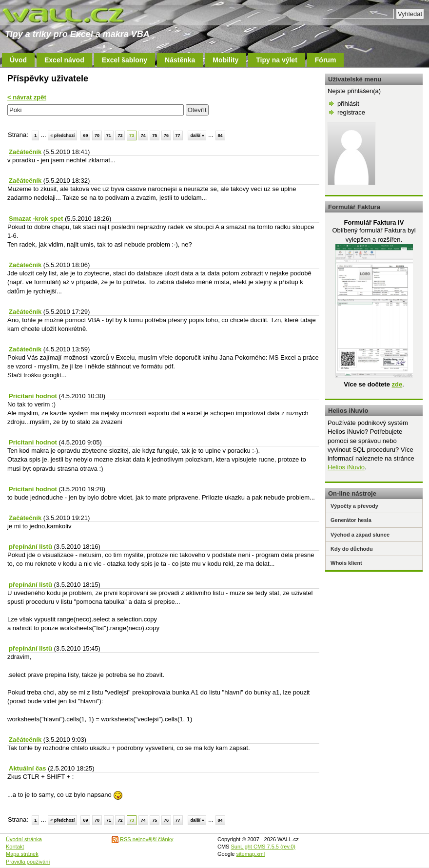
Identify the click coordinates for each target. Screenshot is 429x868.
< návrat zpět (27, 97)
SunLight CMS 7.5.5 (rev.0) (263, 847)
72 (120, 135)
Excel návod (64, 60)
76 (166, 135)
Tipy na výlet (277, 60)
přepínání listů (30, 547)
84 (220, 135)
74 (143, 135)
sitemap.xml (251, 854)
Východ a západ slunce (360, 535)
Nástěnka (180, 60)
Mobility (225, 60)
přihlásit (348, 104)
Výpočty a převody (354, 506)
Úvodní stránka (24, 839)
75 (155, 135)
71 (109, 135)
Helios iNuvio (346, 467)
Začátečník (25, 152)
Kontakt (15, 847)
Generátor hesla (351, 520)
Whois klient (346, 563)
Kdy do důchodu (352, 549)
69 (85, 135)
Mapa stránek (22, 854)
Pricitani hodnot (33, 396)
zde (397, 384)
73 (132, 135)
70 (97, 135)
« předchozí (62, 135)
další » (197, 135)
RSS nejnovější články (143, 839)
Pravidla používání (28, 862)
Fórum (326, 60)
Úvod (18, 60)
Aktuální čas (28, 768)
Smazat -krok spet (36, 219)
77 (178, 135)
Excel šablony (125, 60)
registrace (351, 112)
